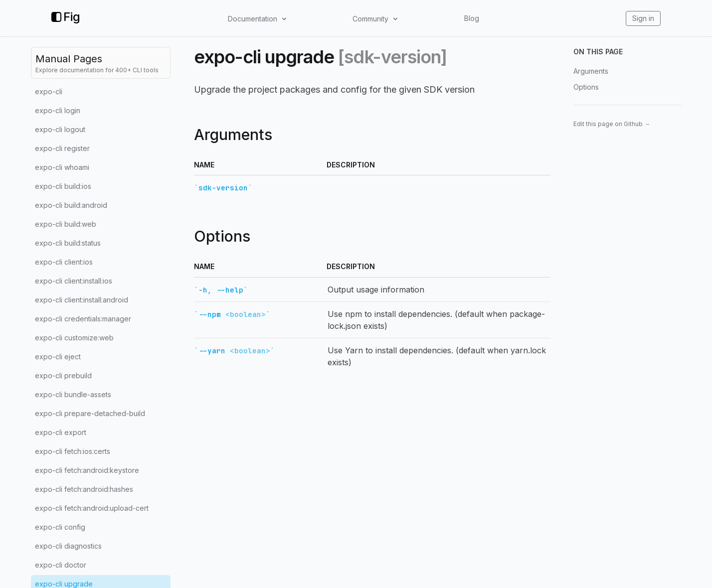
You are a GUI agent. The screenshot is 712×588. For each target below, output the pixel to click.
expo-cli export (61, 432)
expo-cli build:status (68, 243)
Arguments (591, 71)
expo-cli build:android (71, 205)
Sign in (643, 18)
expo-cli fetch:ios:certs (73, 451)
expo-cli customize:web (74, 338)
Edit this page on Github (612, 124)
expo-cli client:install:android (82, 300)
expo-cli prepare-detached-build (90, 413)
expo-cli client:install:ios (74, 281)
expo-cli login (58, 110)
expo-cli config (60, 527)
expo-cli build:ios (63, 186)
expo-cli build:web (66, 224)
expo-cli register (62, 148)
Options (586, 87)
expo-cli (49, 91)
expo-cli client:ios (64, 262)
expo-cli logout (60, 129)
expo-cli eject (58, 357)
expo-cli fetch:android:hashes (84, 489)
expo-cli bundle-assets (73, 394)
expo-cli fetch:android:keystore (87, 470)
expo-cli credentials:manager (83, 319)
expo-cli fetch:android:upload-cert (92, 508)
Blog (472, 18)
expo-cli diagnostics (68, 546)
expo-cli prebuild (63, 375)
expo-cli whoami (62, 167)
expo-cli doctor (61, 565)
